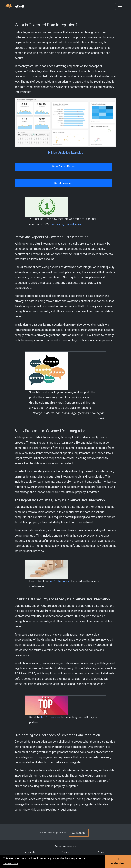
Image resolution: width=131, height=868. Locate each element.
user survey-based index (66, 224)
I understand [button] (118, 861)
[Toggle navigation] (120, 6)
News (101, 852)
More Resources (65, 846)
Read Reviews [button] (63, 183)
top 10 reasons (51, 717)
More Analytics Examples (66, 153)
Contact (65, 852)
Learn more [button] (11, 863)
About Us (30, 852)
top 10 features (59, 581)
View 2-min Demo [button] (63, 166)
